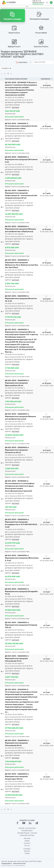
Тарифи (27, 854)
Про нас (27, 846)
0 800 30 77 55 (36, 1)
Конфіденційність (7, 863)
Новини (27, 841)
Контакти (27, 843)
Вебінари (27, 851)
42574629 (16, 107)
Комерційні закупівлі (27, 835)
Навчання (27, 839)
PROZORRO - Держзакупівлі (27, 828)
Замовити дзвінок (37, 4)
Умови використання (19, 863)
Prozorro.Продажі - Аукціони (27, 833)
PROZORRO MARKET (27, 831)
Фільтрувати (23, 62)
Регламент (27, 849)
